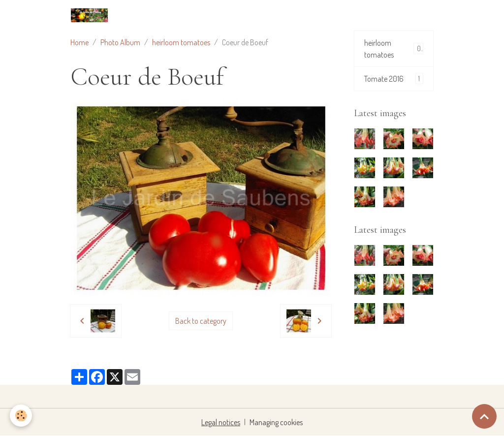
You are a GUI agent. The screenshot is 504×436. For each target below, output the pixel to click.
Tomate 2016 (394, 78)
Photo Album (120, 42)
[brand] (91, 15)
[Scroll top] (484, 416)
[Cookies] (21, 416)
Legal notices (221, 422)
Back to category (201, 321)
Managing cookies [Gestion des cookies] (276, 422)
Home (79, 42)
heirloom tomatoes (181, 42)
